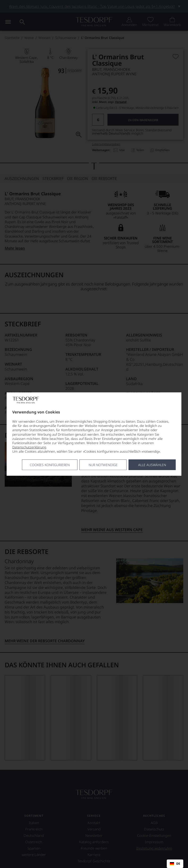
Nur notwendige (103, 465)
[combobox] (175, 864)
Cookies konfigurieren (50, 465)
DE (175, 864)
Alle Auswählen (152, 465)
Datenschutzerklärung (29, 447)
